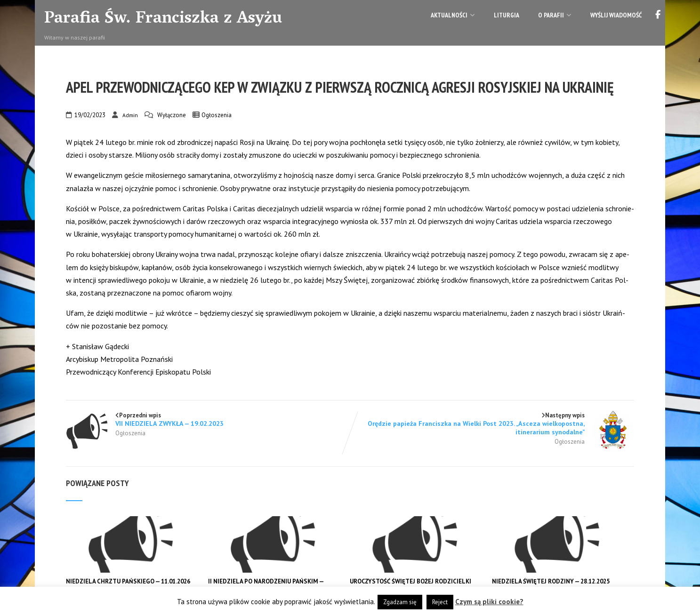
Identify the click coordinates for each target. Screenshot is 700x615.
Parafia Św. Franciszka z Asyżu (163, 19)
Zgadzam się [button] (400, 602)
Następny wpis (492, 424)
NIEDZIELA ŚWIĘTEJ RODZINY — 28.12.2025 (551, 581)
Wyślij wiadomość (616, 15)
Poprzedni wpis (208, 419)
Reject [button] (440, 602)
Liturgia (507, 15)
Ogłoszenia (217, 115)
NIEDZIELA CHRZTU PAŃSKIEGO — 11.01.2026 (128, 581)
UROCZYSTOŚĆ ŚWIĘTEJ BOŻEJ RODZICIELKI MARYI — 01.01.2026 (410, 585)
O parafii (555, 15)
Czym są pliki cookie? (489, 602)
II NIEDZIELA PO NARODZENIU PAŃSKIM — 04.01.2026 (266, 585)
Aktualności (453, 15)
